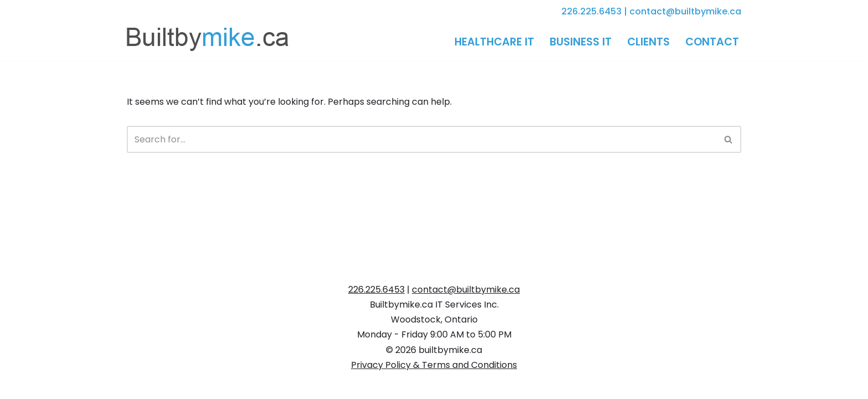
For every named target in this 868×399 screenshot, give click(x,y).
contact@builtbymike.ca (685, 11)
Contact (712, 42)
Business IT (581, 42)
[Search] (422, 139)
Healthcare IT (494, 42)
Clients (649, 42)
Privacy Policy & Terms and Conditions (434, 365)
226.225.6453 (591, 11)
